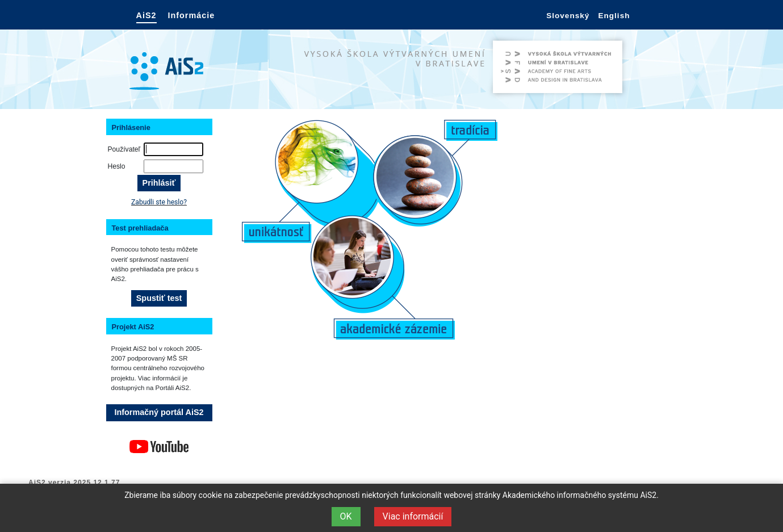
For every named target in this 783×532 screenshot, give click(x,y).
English (614, 16)
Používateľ (124, 149)
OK (346, 516)
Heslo (117, 166)
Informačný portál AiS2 (159, 412)
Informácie (192, 15)
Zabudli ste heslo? (159, 202)
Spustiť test (159, 298)
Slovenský (568, 16)
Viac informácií (413, 516)
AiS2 (146, 15)
